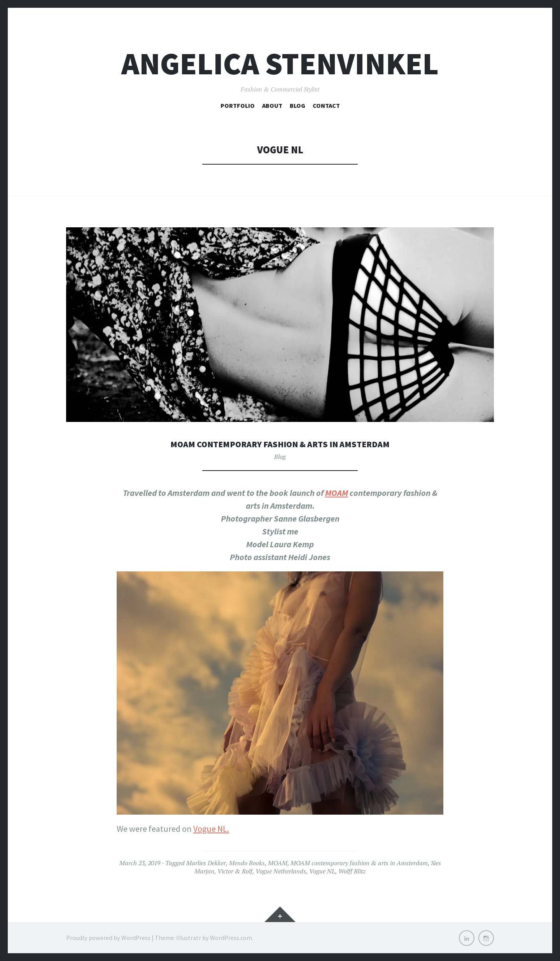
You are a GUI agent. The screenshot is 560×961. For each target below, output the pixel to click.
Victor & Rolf (235, 871)
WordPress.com (231, 938)
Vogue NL (322, 871)
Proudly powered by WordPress (108, 938)
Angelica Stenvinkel (280, 64)
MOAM (337, 493)
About (272, 105)
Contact (326, 105)
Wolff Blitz (352, 871)
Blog (297, 105)
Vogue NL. (211, 829)
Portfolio (238, 105)
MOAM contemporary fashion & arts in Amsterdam (280, 444)
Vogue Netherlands (281, 871)
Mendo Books (247, 863)
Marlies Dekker (206, 863)
